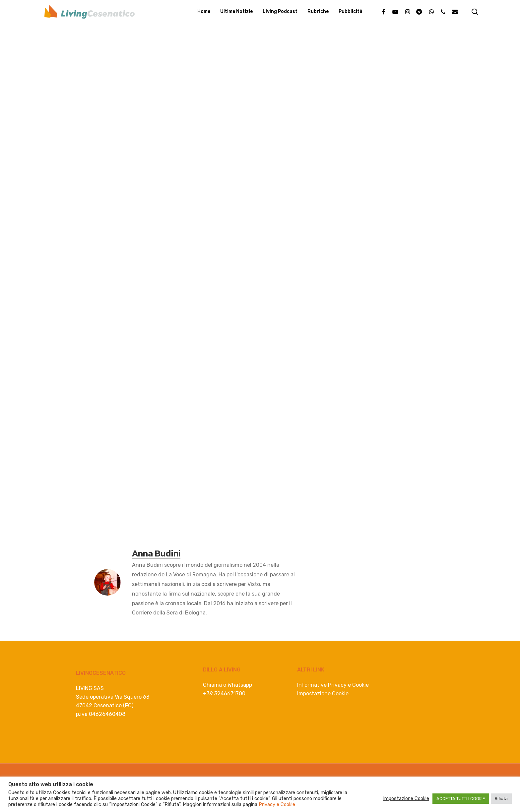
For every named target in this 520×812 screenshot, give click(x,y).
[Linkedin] (127, 345)
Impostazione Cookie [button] (323, 694)
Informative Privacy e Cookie (333, 685)
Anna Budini (68, 103)
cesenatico (111, 536)
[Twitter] (114, 345)
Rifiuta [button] (501, 799)
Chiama (212, 685)
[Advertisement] (260, 184)
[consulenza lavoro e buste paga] (239, 507)
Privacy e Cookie (277, 804)
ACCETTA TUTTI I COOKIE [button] (461, 799)
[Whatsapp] (139, 345)
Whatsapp (240, 685)
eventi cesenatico (155, 536)
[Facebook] (101, 345)
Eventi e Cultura (65, 58)
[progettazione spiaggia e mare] (260, 333)
